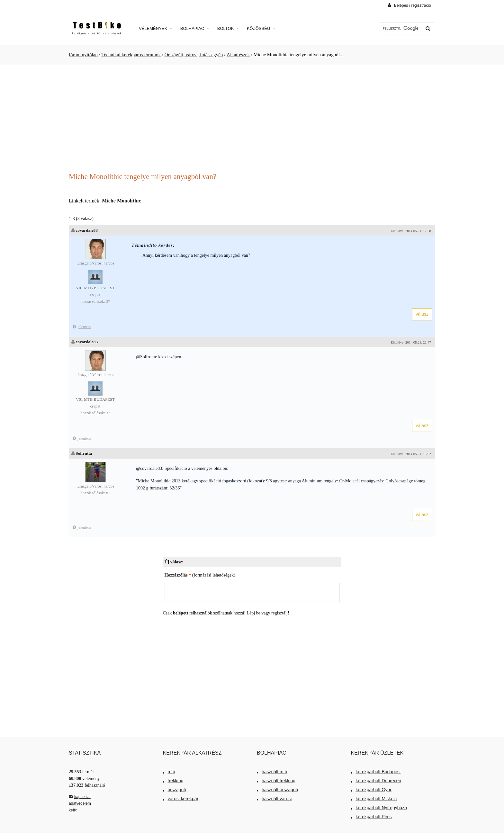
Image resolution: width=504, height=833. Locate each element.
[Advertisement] (252, 119)
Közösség (261, 28)
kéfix (73, 810)
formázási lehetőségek (214, 575)
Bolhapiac (195, 28)
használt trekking (276, 781)
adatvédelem (80, 803)
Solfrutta (84, 453)
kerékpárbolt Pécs (371, 817)
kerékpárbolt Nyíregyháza (379, 808)
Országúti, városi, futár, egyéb (194, 55)
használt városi (274, 799)
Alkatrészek (238, 55)
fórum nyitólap (83, 55)
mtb (169, 772)
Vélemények (155, 28)
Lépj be (253, 613)
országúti (175, 790)
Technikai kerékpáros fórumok (131, 55)
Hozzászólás (178, 575)
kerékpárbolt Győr (371, 790)
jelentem (82, 327)
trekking (173, 781)
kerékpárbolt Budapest (376, 772)
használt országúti (277, 790)
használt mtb (272, 772)
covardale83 (87, 230)
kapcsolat (80, 797)
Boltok (228, 28)
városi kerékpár (181, 799)
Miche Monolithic (121, 201)
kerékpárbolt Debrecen (376, 781)
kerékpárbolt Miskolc (374, 799)
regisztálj (279, 613)
